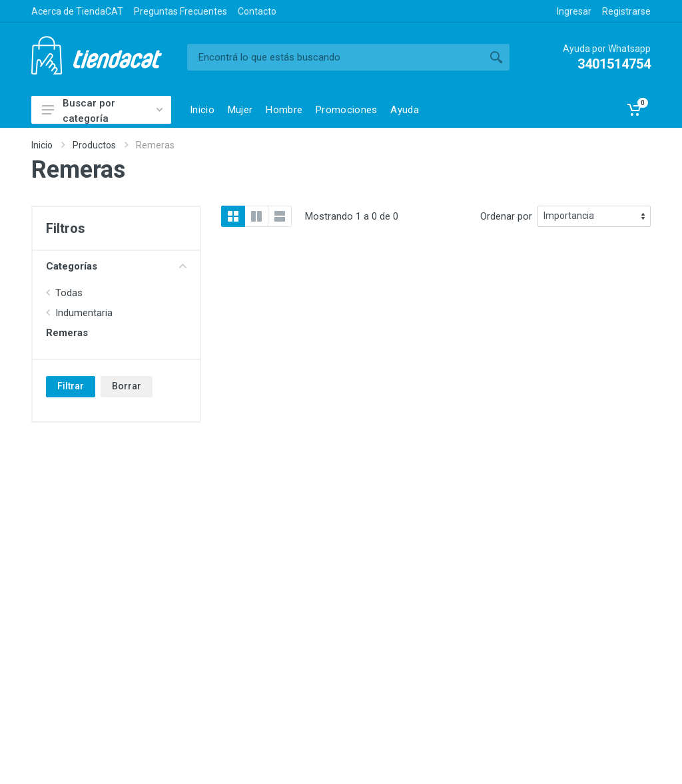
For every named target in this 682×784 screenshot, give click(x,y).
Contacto (257, 11)
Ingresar (574, 11)
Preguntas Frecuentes (180, 11)
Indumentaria (84, 313)
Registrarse (626, 11)
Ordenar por (506, 216)
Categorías (116, 266)
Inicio (42, 145)
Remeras (67, 333)
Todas (69, 293)
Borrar (127, 386)
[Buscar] (335, 57)
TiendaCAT (97, 55)
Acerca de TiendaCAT (77, 11)
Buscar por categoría (102, 110)
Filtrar (71, 386)
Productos (94, 145)
